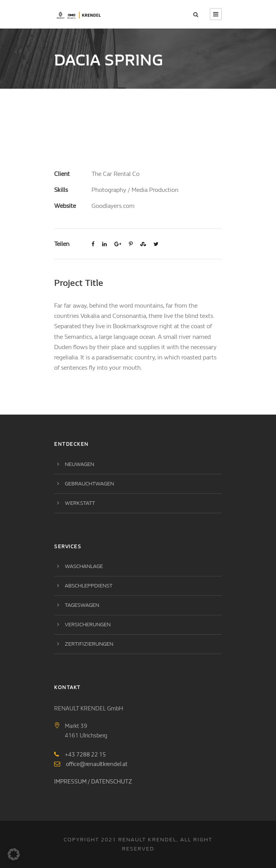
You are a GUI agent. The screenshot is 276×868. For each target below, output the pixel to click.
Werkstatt (80, 503)
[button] (14, 854)
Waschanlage (84, 566)
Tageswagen (82, 605)
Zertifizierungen (89, 644)
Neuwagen (79, 464)
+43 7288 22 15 (85, 755)
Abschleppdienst (89, 586)
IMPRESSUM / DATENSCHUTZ (93, 782)
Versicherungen (88, 625)
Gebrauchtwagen (89, 484)
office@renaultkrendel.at (97, 764)
